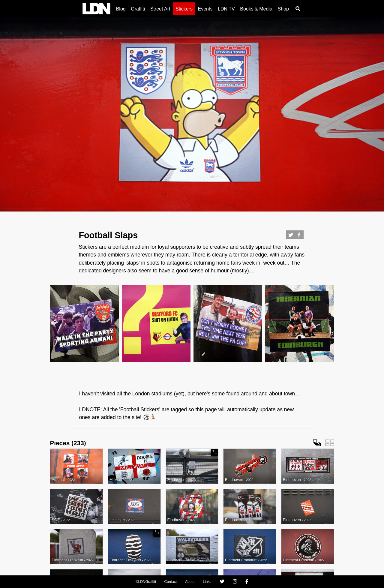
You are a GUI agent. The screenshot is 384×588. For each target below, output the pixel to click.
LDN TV (226, 9)
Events (205, 9)
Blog (121, 9)
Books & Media (256, 9)
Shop (283, 9)
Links (207, 582)
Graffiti (138, 9)
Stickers (184, 9)
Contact (171, 582)
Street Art (160, 9)
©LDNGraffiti (146, 582)
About (190, 582)
